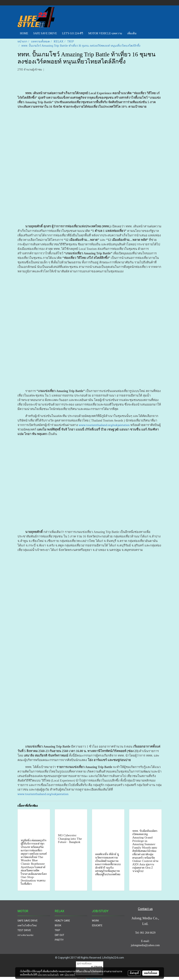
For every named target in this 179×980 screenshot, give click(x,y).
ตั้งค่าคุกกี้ (134, 973)
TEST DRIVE (24, 930)
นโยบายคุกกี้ (70, 975)
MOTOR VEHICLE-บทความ (105, 33)
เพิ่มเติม (132, 33)
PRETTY (59, 940)
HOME (24, 33)
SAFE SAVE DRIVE (45, 33)
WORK (95, 921)
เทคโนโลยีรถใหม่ (27, 925)
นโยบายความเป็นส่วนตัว (48, 975)
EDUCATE (97, 925)
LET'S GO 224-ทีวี (73, 33)
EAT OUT (59, 935)
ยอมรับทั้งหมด (151, 973)
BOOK (58, 925)
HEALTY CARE (62, 921)
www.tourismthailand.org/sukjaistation (104, 425)
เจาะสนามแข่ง (25, 935)
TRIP (57, 930)
